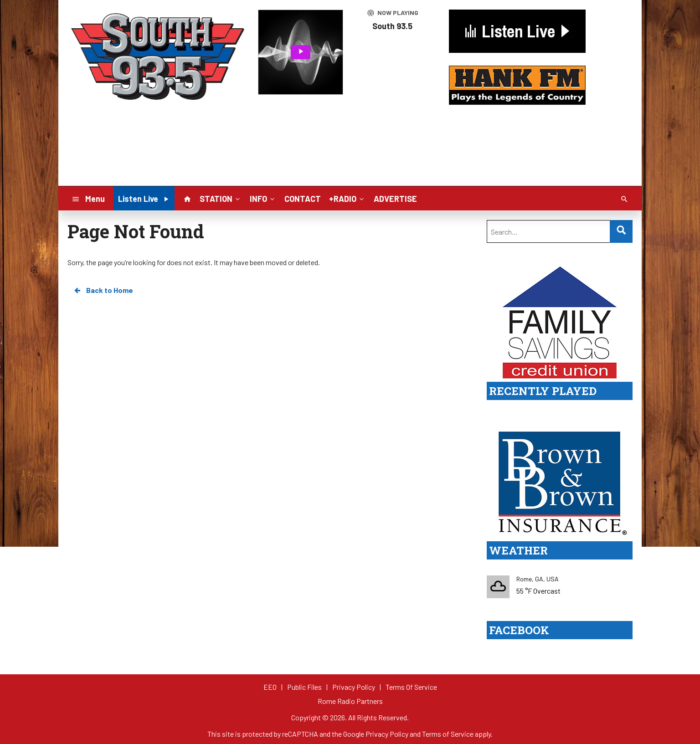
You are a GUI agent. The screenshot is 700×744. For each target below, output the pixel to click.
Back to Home (103, 290)
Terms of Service (448, 734)
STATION (221, 198)
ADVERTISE (395, 199)
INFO (263, 198)
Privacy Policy (387, 734)
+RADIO (347, 198)
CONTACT (303, 199)
